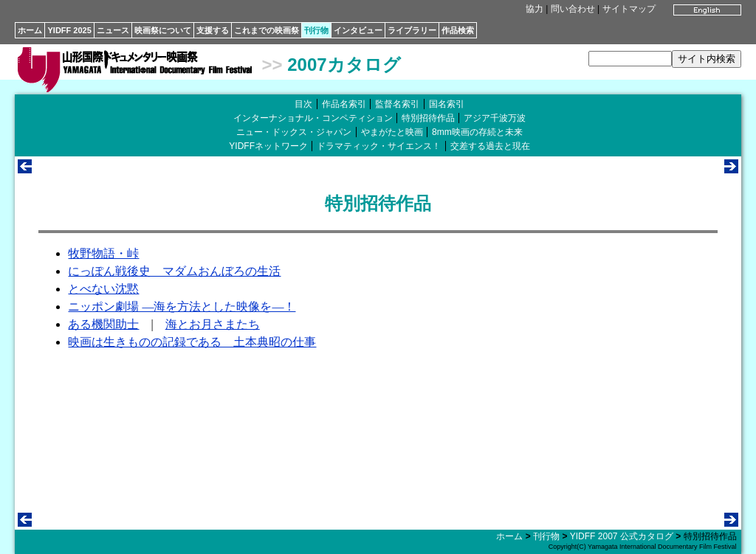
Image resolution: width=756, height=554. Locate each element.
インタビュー (358, 30)
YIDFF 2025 (69, 30)
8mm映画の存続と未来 (477, 132)
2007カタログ (344, 65)
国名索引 (447, 104)
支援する (213, 30)
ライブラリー (412, 30)
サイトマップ (629, 9)
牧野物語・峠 (103, 253)
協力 (535, 9)
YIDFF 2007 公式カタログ (622, 536)
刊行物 (316, 30)
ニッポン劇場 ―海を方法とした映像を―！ (182, 307)
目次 (303, 104)
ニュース (113, 30)
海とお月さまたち (213, 324)
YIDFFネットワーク (268, 146)
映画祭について (163, 30)
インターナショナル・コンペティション (313, 118)
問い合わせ (573, 9)
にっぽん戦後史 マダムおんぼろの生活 (174, 271)
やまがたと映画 (392, 132)
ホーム (30, 30)
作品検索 (458, 30)
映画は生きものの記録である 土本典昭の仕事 (192, 342)
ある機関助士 (103, 324)
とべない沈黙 (103, 289)
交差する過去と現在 (490, 146)
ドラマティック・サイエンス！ (379, 146)
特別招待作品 (428, 118)
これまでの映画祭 (267, 30)
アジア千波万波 (495, 118)
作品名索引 (344, 104)
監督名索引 (397, 104)
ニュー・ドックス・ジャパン (294, 132)
